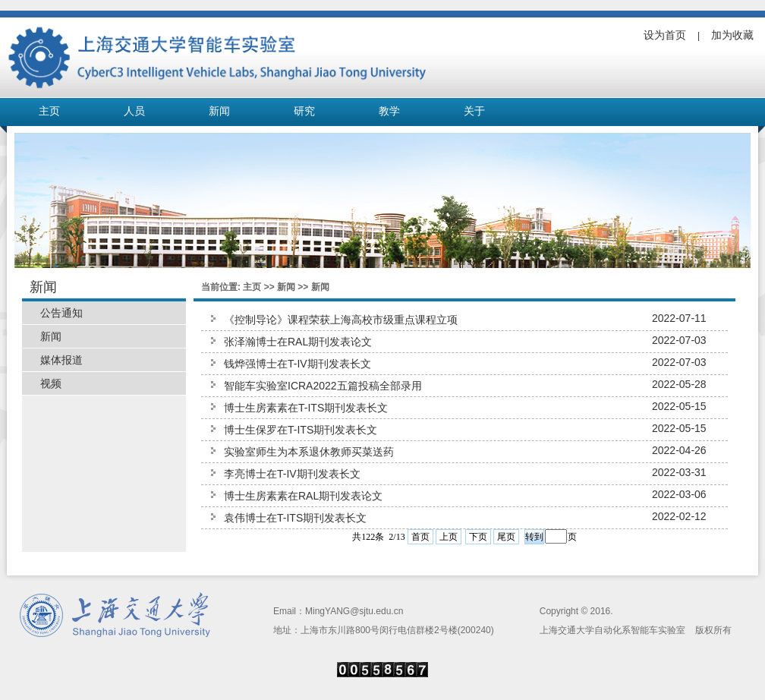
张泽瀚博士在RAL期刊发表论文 (298, 342)
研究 (304, 111)
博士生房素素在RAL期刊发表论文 (303, 496)
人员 (134, 111)
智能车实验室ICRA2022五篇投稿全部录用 (323, 386)
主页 (49, 111)
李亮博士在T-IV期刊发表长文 (292, 474)
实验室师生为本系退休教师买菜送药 (309, 452)
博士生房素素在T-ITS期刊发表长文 (306, 408)
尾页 (506, 537)
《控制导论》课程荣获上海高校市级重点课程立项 (341, 320)
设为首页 (665, 35)
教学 (389, 111)
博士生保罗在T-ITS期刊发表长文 (301, 430)
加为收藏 (732, 35)
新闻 (219, 111)
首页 (420, 537)
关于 (474, 111)
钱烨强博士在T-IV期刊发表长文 (297, 364)
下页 (478, 537)
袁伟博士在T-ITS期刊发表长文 (295, 518)
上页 (449, 537)
